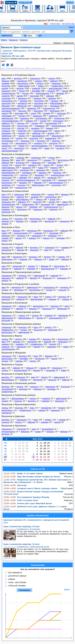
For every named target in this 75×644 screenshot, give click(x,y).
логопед (35, 123)
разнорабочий (38, 136)
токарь (21, 146)
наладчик (56, 141)
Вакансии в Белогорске (14, 303)
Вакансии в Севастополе (15, 191)
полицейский (51, 123)
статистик (53, 143)
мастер (20, 96)
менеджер (35, 96)
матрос (22, 136)
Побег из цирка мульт (21, 500)
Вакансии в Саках (12, 263)
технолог (55, 101)
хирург (34, 113)
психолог (51, 91)
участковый (7, 116)
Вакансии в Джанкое (13, 416)
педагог (40, 83)
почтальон (61, 113)
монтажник (6, 111)
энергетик (53, 116)
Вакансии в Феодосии (14, 352)
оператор (36, 88)
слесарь (38, 81)
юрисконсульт (49, 108)
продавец (36, 91)
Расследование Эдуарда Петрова (26, 497)
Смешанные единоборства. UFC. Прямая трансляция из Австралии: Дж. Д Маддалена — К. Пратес (37, 481)
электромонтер (55, 88)
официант (6, 106)
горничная (6, 98)
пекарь (34, 148)
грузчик (25, 93)
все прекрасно (15, 572)
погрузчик (6, 128)
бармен (50, 128)
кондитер (41, 141)
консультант (58, 121)
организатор (7, 101)
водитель (18, 78)
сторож (43, 121)
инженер (5, 83)
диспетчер (22, 131)
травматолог (51, 138)
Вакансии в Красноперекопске (19, 404)
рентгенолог (60, 146)
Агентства (55, 24)
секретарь (32, 108)
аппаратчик (59, 118)
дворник (20, 88)
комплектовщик (40, 131)
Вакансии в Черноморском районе (21, 272)
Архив (67, 589)
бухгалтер (6, 86)
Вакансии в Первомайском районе (21, 324)
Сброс (71, 27)
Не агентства (68, 24)
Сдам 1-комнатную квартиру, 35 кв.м (21, 526)
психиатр (38, 143)
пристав (21, 128)
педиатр (22, 116)
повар (41, 86)
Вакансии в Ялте (11, 227)
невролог (6, 123)
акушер (47, 113)
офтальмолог (21, 143)
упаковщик (40, 126)
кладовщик (55, 106)
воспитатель (23, 83)
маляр (57, 131)
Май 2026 (38, 439)
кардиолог (25, 141)
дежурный (6, 126)
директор (6, 96)
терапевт (60, 93)
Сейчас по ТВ (38, 469)
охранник (25, 118)
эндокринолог (8, 141)
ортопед (22, 133)
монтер (5, 88)
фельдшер (19, 113)
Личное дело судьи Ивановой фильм (28, 503)
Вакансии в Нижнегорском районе (21, 312)
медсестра (22, 81)
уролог (4, 148)
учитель (52, 78)
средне (12, 579)
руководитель (57, 86)
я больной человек (17, 586)
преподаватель (42, 93)
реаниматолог (58, 136)
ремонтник (22, 106)
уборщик (5, 81)
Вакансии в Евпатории (14, 253)
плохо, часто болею (17, 582)
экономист (38, 106)
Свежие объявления (38, 515)
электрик (23, 101)
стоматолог (7, 146)
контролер (6, 103)
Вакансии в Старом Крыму (17, 374)
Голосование (38, 565)
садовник (35, 128)
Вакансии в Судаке (12, 364)
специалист (35, 78)
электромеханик (59, 126)
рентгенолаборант (40, 146)
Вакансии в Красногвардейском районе (24, 293)
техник (22, 91)
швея (47, 148)
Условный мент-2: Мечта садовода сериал (30, 488)
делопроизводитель (10, 121)
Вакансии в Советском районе (19, 395)
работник (36, 133)
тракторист (38, 111)
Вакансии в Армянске (14, 425)
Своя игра (15, 485)
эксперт (51, 133)
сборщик (5, 138)
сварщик (52, 98)
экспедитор (19, 148)
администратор (8, 93)
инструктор (39, 101)
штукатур (60, 148)
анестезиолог (8, 118)
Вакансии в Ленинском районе (19, 383)
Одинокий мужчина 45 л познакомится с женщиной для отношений (36, 520)
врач (4, 78)
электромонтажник (10, 151)
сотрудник (34, 138)
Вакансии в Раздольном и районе (20, 284)
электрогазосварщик (11, 108)
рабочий (54, 81)
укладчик (21, 123)
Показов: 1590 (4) (24, 68)
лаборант (50, 96)
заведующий (24, 86)
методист (22, 111)
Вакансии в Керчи (12, 336)
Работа (12, 3)
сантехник (22, 98)
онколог (5, 143)
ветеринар (55, 111)
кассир (65, 91)
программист (42, 118)
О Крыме (26, 3)
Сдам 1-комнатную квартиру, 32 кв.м (21, 544)
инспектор (22, 103)
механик (37, 98)
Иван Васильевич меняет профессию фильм (32, 476)
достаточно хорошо (17, 576)
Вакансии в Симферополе (16, 154)
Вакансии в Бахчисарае (15, 215)
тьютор (5, 113)
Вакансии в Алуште (12, 244)
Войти (70, 2)
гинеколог (6, 131)
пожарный (37, 116)
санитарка (39, 103)
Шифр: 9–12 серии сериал (23, 473)
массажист (6, 133)
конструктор (23, 126)
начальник (56, 83)
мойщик (29, 121)
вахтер (19, 138)
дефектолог (7, 136)
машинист (6, 91)
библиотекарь (56, 103)
